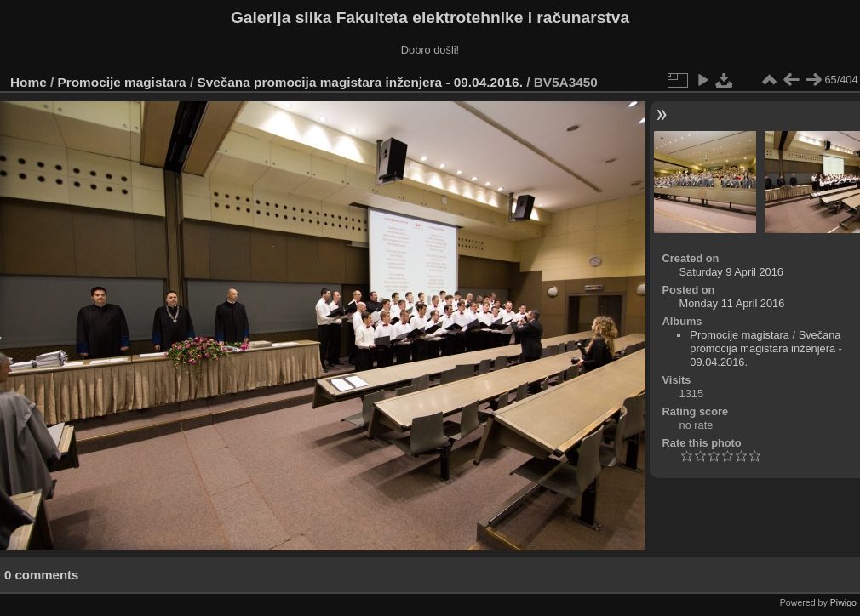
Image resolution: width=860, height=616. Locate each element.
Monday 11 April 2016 (732, 303)
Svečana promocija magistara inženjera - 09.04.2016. (359, 82)
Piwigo (843, 602)
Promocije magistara (122, 82)
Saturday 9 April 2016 (731, 272)
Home (29, 82)
